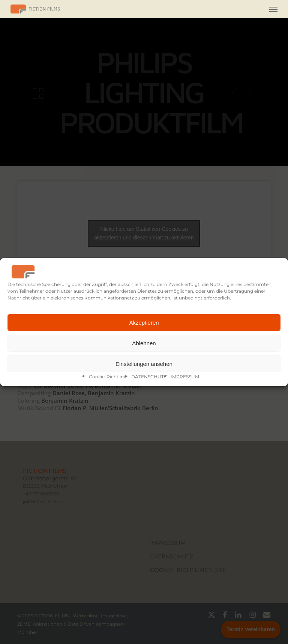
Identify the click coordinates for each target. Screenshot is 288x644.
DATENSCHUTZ (149, 377)
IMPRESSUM (185, 377)
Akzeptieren (144, 323)
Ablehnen (144, 343)
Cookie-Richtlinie (108, 377)
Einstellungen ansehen (144, 364)
